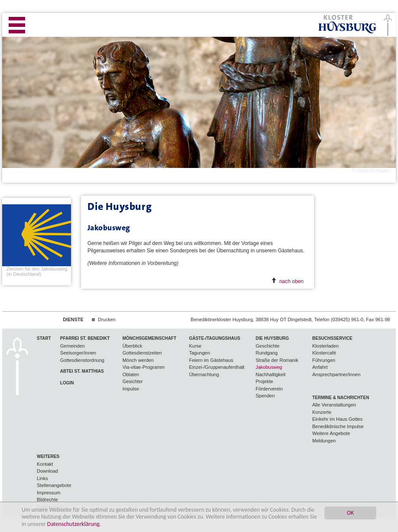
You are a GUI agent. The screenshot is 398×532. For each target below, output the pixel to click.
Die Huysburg (272, 338)
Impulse (131, 389)
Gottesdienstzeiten (142, 353)
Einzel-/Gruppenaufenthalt (217, 367)
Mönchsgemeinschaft (149, 338)
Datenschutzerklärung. (74, 524)
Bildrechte (47, 500)
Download (47, 471)
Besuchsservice (332, 338)
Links (42, 478)
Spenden (265, 396)
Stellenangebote (54, 485)
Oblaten (131, 374)
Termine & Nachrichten (341, 398)
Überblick (133, 346)
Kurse (195, 346)
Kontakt (45, 464)
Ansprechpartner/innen (336, 374)
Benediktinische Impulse (338, 426)
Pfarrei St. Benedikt (85, 338)
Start (44, 338)
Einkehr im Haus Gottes (337, 419)
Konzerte (322, 412)
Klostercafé (324, 353)
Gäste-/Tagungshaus (214, 338)
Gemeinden (73, 346)
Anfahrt (320, 367)
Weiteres (48, 456)
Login (67, 383)
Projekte (264, 381)
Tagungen (199, 353)
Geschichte (267, 346)
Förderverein (269, 389)
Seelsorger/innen (78, 353)
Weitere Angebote (331, 433)
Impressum (49, 493)
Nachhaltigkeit (270, 374)
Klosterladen (325, 346)
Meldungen (324, 441)
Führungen (324, 360)
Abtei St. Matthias (82, 371)
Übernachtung (204, 374)
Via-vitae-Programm (144, 367)
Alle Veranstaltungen (334, 405)
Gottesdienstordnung (82, 360)
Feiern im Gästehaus (211, 360)
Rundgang (267, 353)
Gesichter (133, 381)
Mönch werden (138, 360)
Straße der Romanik (277, 360)
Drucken (107, 319)
